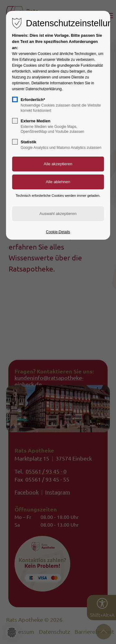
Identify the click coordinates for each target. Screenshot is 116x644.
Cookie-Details (58, 232)
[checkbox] (15, 99)
